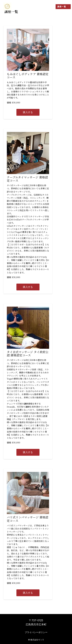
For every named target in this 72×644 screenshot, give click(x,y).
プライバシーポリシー (36, 632)
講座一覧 (62, 7)
